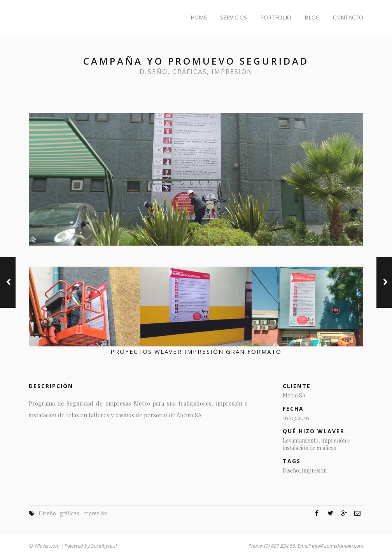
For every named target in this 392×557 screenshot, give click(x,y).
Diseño (154, 72)
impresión (232, 72)
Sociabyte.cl (104, 546)
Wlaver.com (47, 546)
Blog (312, 17)
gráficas (190, 72)
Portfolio (276, 17)
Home (199, 17)
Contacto (348, 17)
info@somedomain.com (338, 546)
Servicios (234, 17)
